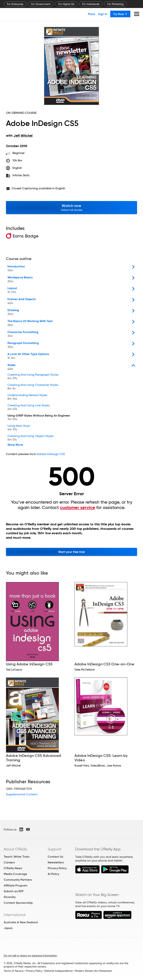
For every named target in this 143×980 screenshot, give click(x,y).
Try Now (120, 14)
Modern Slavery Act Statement (93, 971)
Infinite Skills (21, 175)
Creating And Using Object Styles (31, 438)
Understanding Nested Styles (27, 397)
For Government (41, 4)
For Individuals (91, 4)
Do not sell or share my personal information (30, 956)
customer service (78, 507)
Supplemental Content (22, 794)
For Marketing (115, 4)
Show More (15, 445)
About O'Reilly (15, 849)
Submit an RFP (14, 891)
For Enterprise (15, 4)
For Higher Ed (66, 4)
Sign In (103, 14)
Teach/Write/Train (17, 857)
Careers (9, 862)
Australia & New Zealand (21, 922)
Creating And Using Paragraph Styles (33, 377)
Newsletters (56, 862)
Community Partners (18, 880)
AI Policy (53, 874)
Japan (8, 928)
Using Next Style (19, 428)
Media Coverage (15, 874)
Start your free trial (72, 552)
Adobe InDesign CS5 (51, 454)
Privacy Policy (57, 868)
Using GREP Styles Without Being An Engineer (39, 418)
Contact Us (55, 857)
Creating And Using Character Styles (33, 387)
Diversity (10, 897)
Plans (92, 14)
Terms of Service (14, 971)
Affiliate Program (16, 885)
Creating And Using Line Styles (28, 408)
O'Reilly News (13, 868)
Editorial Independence (59, 971)
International (15, 915)
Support (55, 849)
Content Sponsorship (18, 903)
